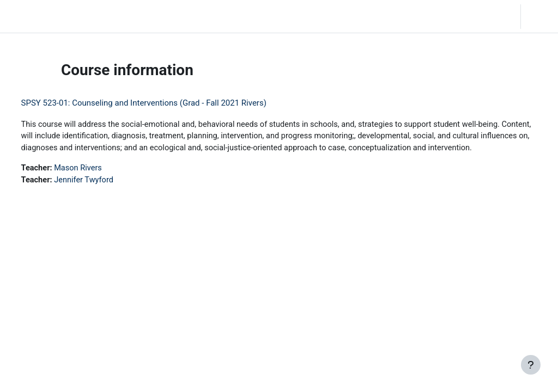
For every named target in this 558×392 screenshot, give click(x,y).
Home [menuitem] (84, 16)
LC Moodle (32, 16)
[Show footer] (531, 365)
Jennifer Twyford (105, 193)
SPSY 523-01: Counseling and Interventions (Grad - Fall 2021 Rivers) (164, 103)
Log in (538, 16)
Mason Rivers (100, 181)
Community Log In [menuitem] (137, 16)
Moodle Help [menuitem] (201, 16)
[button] (480, 16)
